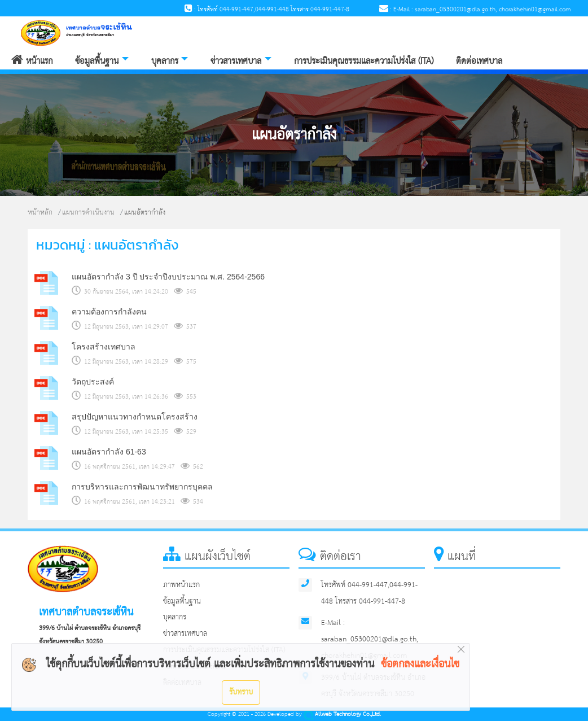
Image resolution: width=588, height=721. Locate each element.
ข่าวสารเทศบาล (236, 61)
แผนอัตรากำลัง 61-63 (109, 452)
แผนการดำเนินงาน (88, 213)
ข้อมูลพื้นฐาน (97, 61)
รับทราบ (241, 692)
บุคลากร (165, 61)
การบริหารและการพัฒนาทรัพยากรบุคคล (142, 487)
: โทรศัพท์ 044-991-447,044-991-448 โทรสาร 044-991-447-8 (267, 10)
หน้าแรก (32, 61)
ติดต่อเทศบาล (479, 61)
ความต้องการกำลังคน (109, 312)
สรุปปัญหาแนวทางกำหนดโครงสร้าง (135, 417)
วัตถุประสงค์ (93, 382)
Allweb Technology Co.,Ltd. (342, 715)
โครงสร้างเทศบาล (104, 347)
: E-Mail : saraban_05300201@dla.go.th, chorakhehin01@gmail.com (475, 10)
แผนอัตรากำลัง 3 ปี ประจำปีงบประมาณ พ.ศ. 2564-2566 (168, 277)
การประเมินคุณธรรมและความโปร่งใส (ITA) (364, 61)
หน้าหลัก (40, 213)
